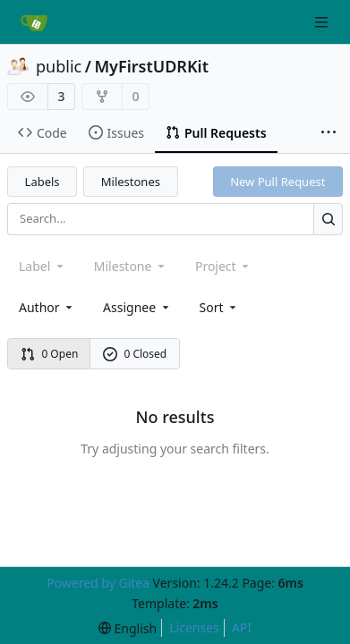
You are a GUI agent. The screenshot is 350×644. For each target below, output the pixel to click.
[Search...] (328, 219)
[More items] (329, 133)
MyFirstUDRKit (151, 66)
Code (43, 133)
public (59, 66)
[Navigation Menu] (323, 22)
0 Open (50, 354)
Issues (116, 133)
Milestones (131, 182)
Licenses (194, 627)
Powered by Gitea (98, 583)
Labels (43, 182)
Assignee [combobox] (137, 307)
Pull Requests (216, 133)
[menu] (220, 307)
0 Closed (135, 354)
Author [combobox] (47, 307)
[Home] (34, 22)
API (242, 627)
